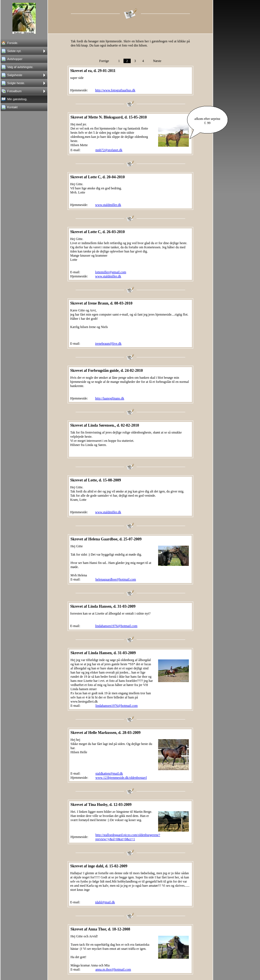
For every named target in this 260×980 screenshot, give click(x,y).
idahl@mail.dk (105, 902)
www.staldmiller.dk (108, 205)
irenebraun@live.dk (108, 344)
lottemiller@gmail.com (111, 272)
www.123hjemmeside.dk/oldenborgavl (121, 778)
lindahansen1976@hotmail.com (116, 626)
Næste (157, 61)
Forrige (104, 61)
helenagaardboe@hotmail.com (116, 579)
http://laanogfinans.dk (110, 398)
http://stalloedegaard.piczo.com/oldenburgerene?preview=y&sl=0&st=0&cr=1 (128, 837)
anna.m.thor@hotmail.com (113, 969)
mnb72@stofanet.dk (109, 150)
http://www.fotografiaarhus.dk (115, 90)
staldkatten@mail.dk (109, 773)
